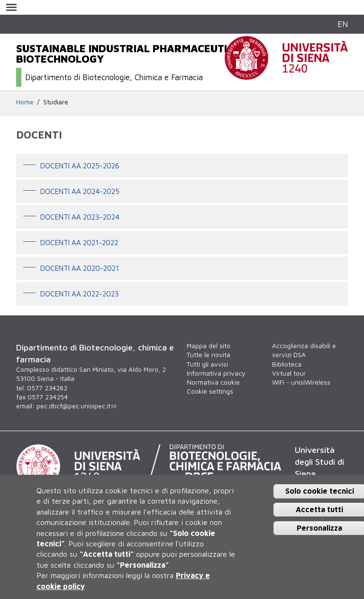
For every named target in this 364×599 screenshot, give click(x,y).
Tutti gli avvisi (207, 364)
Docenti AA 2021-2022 (79, 242)
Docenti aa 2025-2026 (80, 165)
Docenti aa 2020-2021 (80, 267)
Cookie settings (210, 391)
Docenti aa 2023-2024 (80, 216)
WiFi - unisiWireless (301, 382)
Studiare (56, 102)
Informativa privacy (216, 373)
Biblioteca (287, 364)
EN (343, 24)
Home (25, 102)
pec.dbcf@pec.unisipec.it (76, 406)
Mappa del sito (209, 346)
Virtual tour (289, 373)
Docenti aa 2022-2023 (80, 293)
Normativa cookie (213, 382)
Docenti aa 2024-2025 (80, 191)
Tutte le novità (209, 355)
